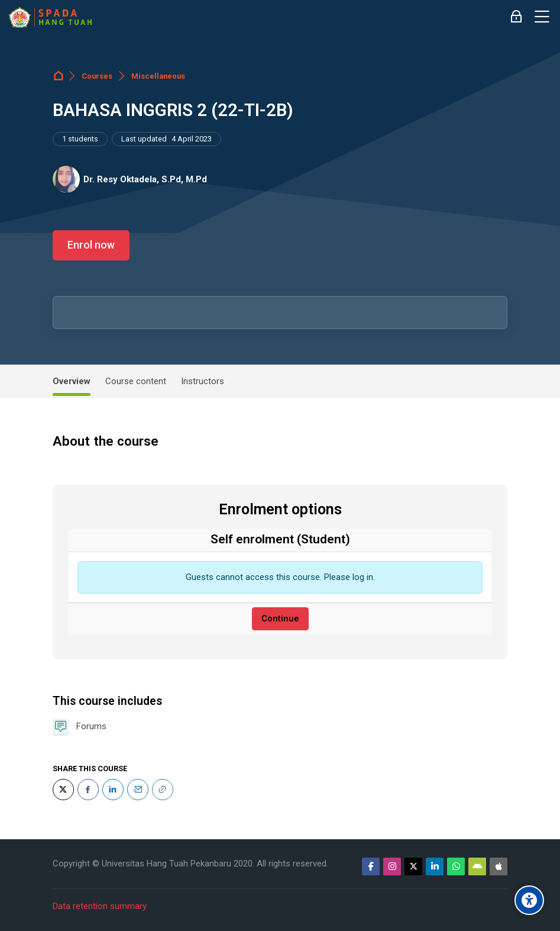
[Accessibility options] (529, 900)
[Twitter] (63, 790)
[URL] (163, 790)
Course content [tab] (136, 381)
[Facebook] (88, 790)
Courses (97, 76)
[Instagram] (392, 866)
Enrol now (91, 245)
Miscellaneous (158, 76)
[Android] (477, 866)
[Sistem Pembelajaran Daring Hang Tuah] (50, 17)
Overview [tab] (72, 381)
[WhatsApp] (456, 866)
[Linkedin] (435, 866)
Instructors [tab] (203, 381)
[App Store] (499, 866)
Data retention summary (100, 906)
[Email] (138, 790)
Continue (280, 618)
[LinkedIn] (113, 790)
